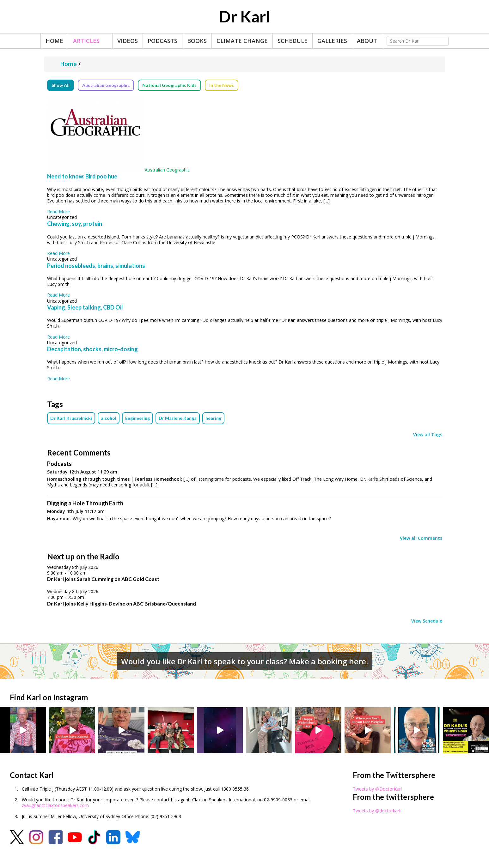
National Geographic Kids (169, 85)
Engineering (138, 418)
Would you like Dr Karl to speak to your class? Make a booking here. (244, 661)
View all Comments (421, 538)
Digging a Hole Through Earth (85, 503)
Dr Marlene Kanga (178, 418)
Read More (58, 211)
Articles (86, 41)
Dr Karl (244, 16)
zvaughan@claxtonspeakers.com (55, 805)
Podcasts (162, 41)
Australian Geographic (106, 85)
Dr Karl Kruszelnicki (71, 418)
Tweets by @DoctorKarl (377, 789)
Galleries (332, 41)
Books (197, 41)
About (367, 41)
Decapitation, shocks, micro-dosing (92, 349)
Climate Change (242, 41)
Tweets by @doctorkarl (376, 811)
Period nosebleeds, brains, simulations (96, 266)
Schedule (293, 41)
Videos (128, 41)
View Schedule (427, 621)
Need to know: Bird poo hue (82, 176)
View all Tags (428, 435)
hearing (213, 418)
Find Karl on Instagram (49, 697)
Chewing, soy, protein (75, 224)
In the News (222, 85)
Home (54, 41)
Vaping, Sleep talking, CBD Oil (85, 307)
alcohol (109, 418)
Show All (61, 85)
